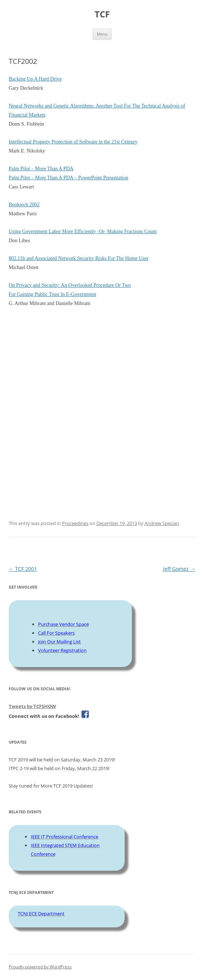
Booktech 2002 (24, 205)
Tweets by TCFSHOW (32, 706)
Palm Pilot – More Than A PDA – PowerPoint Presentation (68, 178)
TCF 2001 (23, 569)
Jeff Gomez (179, 569)
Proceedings (75, 523)
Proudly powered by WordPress (40, 967)
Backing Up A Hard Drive (35, 79)
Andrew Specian (162, 523)
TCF (102, 14)
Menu (102, 34)
